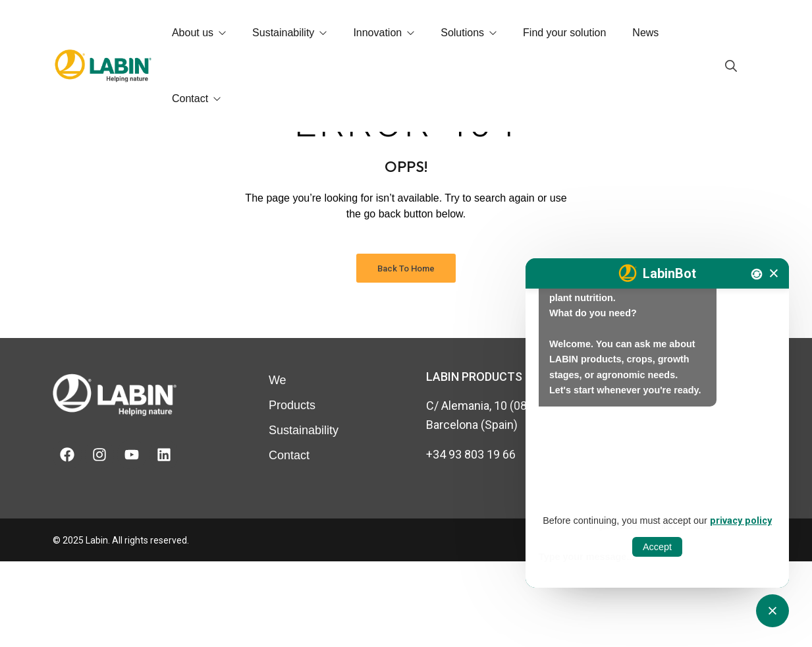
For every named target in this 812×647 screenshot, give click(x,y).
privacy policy (741, 521)
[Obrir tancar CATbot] (772, 611)
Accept (657, 547)
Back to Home (406, 354)
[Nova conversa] (757, 274)
